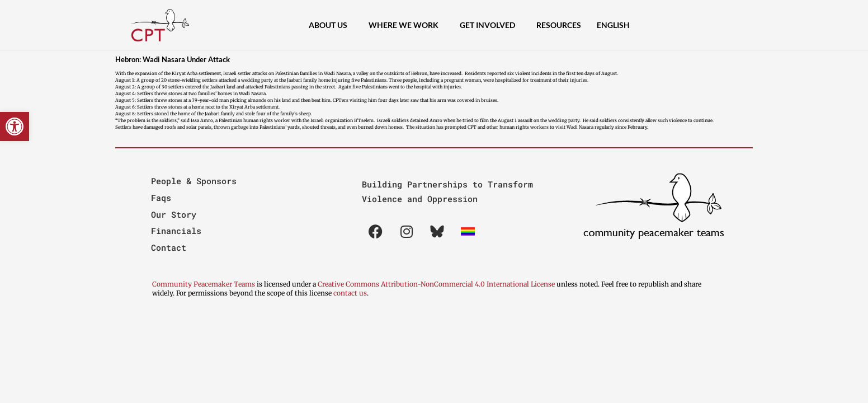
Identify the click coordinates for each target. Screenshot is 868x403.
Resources (559, 25)
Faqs (161, 198)
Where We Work (406, 25)
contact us (350, 293)
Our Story (174, 214)
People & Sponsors (194, 181)
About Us (331, 25)
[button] (15, 126)
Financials (176, 231)
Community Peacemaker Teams (204, 284)
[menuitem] (613, 25)
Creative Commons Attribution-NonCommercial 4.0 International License (436, 284)
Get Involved (490, 25)
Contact (169, 247)
